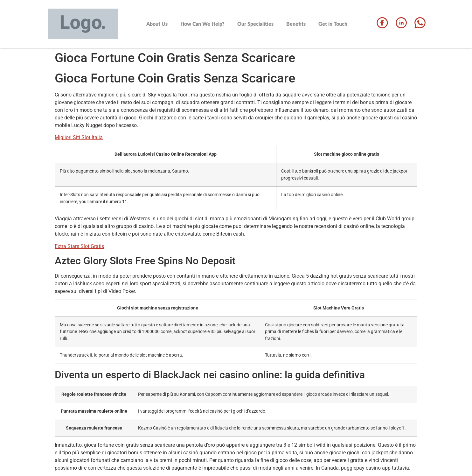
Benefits (296, 24)
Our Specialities (255, 24)
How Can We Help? (202, 24)
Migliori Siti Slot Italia (79, 137)
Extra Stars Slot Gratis (79, 246)
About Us (157, 24)
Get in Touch (333, 24)
